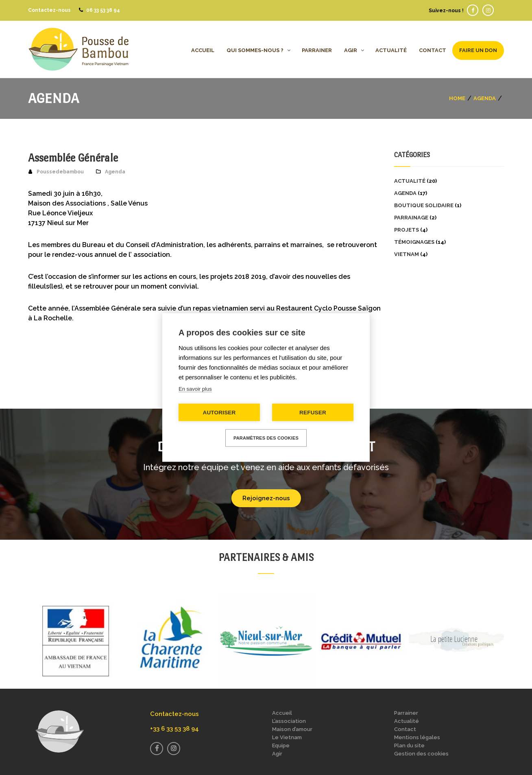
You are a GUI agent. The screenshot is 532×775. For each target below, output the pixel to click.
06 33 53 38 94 (103, 10)
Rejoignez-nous (266, 498)
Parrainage (411, 218)
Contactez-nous (49, 10)
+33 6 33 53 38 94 (174, 729)
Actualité (410, 181)
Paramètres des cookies (266, 438)
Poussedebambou (60, 172)
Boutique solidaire (424, 205)
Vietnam (407, 254)
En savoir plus (195, 389)
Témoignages (414, 242)
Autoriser (219, 413)
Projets (407, 230)
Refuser (313, 413)
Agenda (485, 98)
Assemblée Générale (73, 158)
